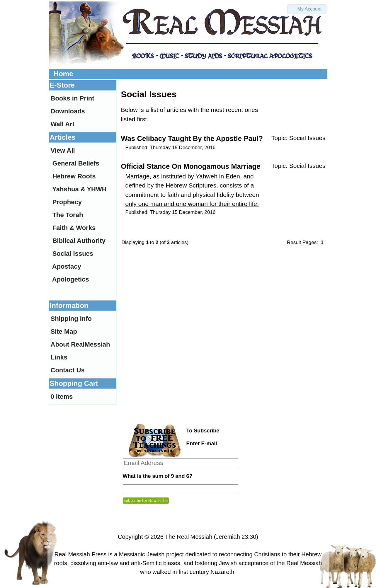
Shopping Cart (74, 383)
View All (63, 150)
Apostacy (67, 266)
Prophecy (67, 202)
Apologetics (71, 279)
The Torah (68, 215)
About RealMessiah (80, 344)
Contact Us (68, 370)
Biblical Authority (79, 241)
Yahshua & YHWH (79, 189)
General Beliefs (76, 163)
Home (63, 74)
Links (59, 357)
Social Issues (307, 138)
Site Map (64, 332)
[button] (307, 9)
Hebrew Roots (74, 176)
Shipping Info (71, 319)
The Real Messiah (189, 537)
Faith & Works (74, 228)
